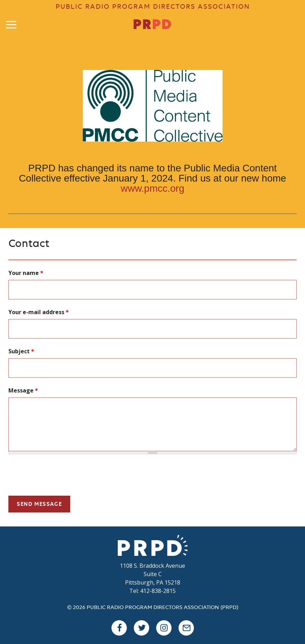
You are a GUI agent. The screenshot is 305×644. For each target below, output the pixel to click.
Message (23, 390)
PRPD (153, 545)
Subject (21, 351)
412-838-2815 (158, 591)
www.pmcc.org (152, 188)
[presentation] (61, 476)
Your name (26, 273)
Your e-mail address (39, 312)
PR (152, 25)
